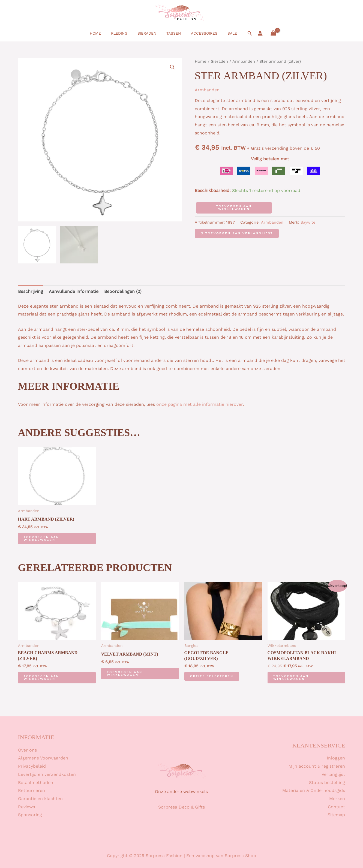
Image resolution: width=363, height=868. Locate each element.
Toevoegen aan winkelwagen (234, 208)
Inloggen (336, 758)
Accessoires (200, 33)
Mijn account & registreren (317, 766)
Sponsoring (30, 815)
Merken (337, 799)
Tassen (172, 33)
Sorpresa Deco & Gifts (181, 807)
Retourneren (31, 790)
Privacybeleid (32, 766)
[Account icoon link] (253, 33)
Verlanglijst (333, 774)
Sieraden (148, 33)
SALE (226, 33)
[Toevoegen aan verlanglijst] (237, 233)
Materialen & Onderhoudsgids (314, 790)
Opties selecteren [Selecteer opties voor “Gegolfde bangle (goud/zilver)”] (212, 676)
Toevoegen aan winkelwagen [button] (41, 538)
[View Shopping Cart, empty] (266, 33)
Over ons (27, 750)
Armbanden (244, 61)
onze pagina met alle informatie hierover (199, 404)
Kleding (123, 33)
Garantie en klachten (40, 799)
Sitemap (336, 815)
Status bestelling (327, 783)
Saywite (308, 222)
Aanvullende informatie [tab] (74, 291)
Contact (336, 807)
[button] (242, 33)
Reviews (26, 807)
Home (101, 33)
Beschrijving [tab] (31, 291)
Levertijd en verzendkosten (47, 774)
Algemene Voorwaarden (43, 758)
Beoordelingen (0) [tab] (123, 291)
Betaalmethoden (36, 783)
